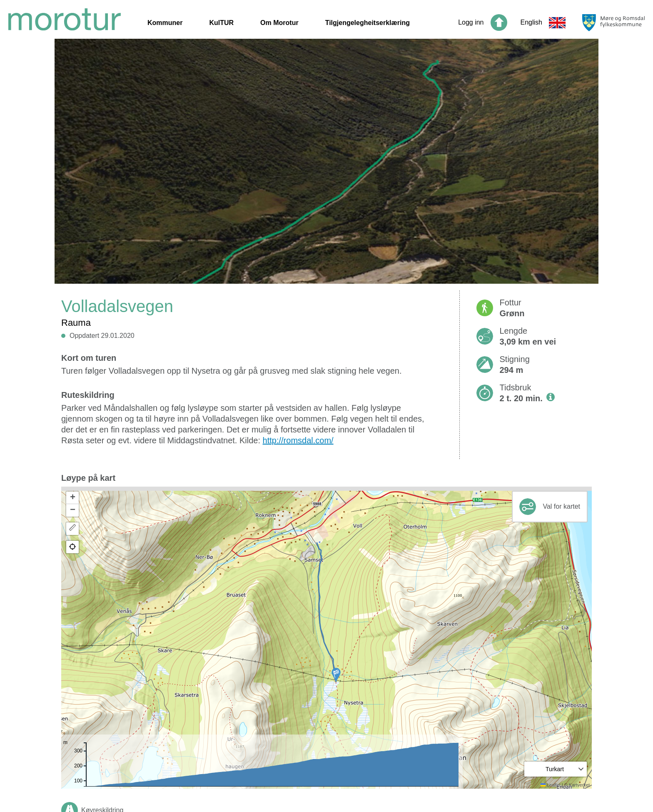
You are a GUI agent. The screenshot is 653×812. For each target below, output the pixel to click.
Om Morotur (279, 23)
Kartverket (579, 785)
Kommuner (165, 23)
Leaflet (551, 785)
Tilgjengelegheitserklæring (368, 23)
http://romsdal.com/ (298, 440)
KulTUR (221, 23)
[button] (336, 675)
